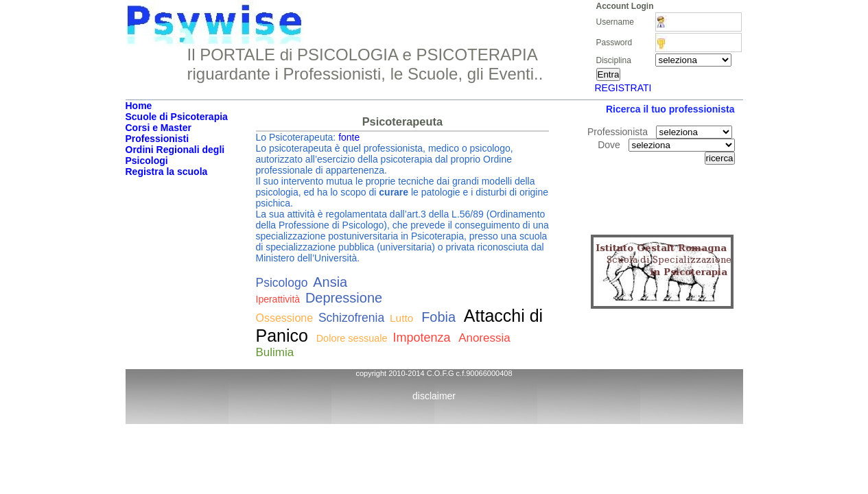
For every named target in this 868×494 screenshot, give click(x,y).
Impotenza (421, 338)
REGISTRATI (623, 88)
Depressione (344, 298)
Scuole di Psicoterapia (177, 117)
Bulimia (275, 352)
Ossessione (285, 318)
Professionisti (157, 139)
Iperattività (278, 299)
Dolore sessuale (352, 338)
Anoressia (484, 338)
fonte (349, 137)
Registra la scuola (167, 172)
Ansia (330, 282)
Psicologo (282, 283)
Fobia (438, 317)
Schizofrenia (351, 318)
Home (139, 106)
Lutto (401, 318)
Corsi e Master (159, 128)
